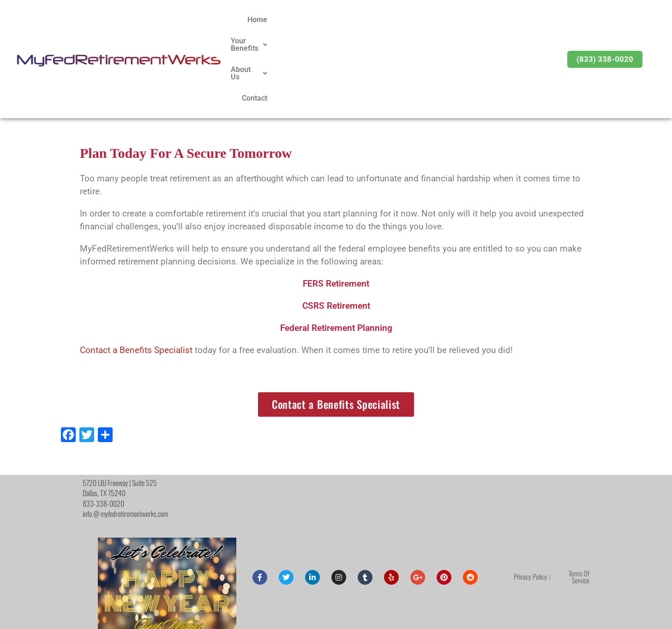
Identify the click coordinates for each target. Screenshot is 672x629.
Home (370, 20)
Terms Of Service (579, 498)
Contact (527, 20)
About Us (481, 20)
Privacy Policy (530, 498)
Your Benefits (420, 20)
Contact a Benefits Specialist (136, 272)
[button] (420, 20)
